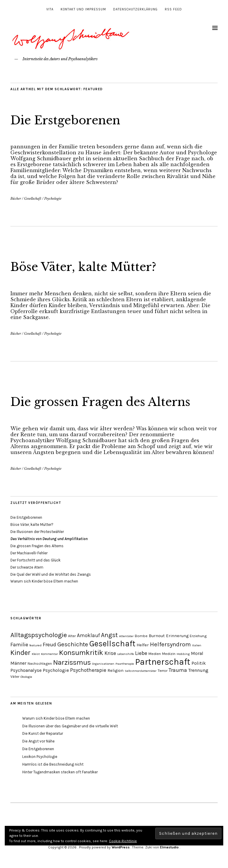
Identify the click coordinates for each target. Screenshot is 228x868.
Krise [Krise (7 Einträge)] (110, 653)
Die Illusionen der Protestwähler (37, 532)
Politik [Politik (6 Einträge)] (199, 663)
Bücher (16, 199)
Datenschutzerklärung (135, 9)
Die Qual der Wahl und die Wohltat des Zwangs (51, 574)
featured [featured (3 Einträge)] (35, 645)
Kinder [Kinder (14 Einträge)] (20, 653)
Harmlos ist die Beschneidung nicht (53, 764)
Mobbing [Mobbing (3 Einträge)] (183, 654)
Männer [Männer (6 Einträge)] (18, 663)
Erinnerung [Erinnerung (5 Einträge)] (177, 636)
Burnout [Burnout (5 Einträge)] (157, 636)
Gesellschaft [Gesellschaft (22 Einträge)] (112, 644)
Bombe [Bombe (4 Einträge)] (141, 636)
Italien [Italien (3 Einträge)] (197, 645)
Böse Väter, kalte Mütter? (90, 266)
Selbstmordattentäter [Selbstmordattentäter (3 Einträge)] (141, 671)
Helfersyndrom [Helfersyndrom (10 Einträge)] (170, 644)
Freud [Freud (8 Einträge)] (49, 645)
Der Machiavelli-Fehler (29, 553)
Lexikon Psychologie (40, 757)
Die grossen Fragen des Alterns (109, 402)
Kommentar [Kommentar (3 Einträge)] (49, 654)
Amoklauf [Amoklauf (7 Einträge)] (88, 635)
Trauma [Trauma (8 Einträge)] (178, 670)
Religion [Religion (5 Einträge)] (115, 671)
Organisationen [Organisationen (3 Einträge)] (103, 664)
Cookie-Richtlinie (123, 841)
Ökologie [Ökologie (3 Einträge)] (26, 677)
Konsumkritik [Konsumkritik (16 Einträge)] (81, 653)
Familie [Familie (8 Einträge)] (19, 645)
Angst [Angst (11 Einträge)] (109, 635)
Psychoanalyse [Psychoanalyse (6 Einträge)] (26, 670)
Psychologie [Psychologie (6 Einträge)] (56, 670)
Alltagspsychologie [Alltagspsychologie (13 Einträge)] (39, 635)
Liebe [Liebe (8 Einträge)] (141, 653)
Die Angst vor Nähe (38, 741)
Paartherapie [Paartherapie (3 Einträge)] (125, 664)
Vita (50, 9)
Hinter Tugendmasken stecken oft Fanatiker (60, 772)
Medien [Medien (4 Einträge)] (155, 654)
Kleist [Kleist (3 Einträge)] (36, 654)
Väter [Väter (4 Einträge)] (15, 676)
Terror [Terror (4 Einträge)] (163, 671)
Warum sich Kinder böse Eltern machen (44, 581)
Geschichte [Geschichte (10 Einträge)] (73, 644)
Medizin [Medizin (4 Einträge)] (169, 654)
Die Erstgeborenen (71, 120)
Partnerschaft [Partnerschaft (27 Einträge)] (163, 662)
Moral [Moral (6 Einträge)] (197, 653)
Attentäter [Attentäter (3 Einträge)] (126, 636)
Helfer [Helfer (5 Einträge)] (143, 645)
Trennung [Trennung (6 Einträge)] (198, 670)
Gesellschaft (33, 199)
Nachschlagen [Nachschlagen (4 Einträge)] (40, 663)
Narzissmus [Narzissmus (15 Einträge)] (72, 662)
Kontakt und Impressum (83, 9)
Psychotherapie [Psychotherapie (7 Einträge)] (88, 670)
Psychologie (53, 199)
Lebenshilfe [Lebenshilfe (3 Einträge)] (126, 654)
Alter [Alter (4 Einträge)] (72, 636)
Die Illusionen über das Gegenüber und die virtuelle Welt (70, 726)
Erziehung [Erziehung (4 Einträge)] (198, 636)
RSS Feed (173, 9)
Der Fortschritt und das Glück (35, 560)
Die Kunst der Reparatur (43, 733)
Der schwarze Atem (27, 567)
